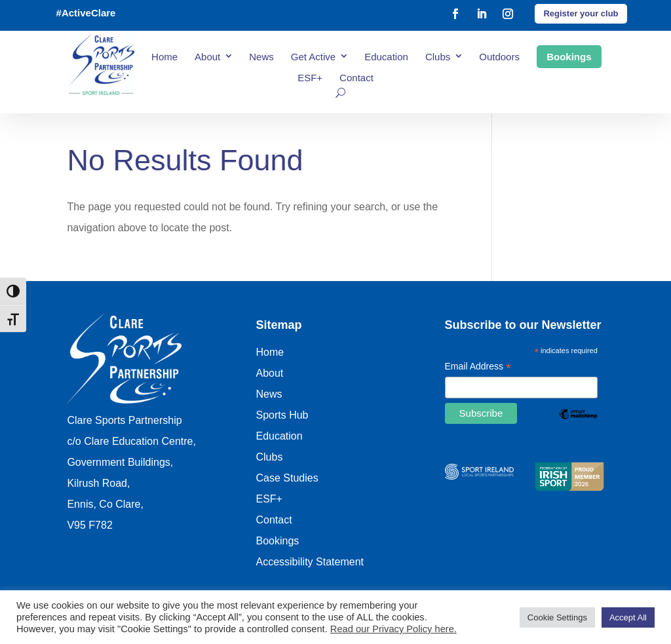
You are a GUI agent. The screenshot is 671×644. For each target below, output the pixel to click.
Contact (356, 78)
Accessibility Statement (310, 562)
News (261, 57)
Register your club (581, 13)
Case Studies (287, 478)
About (207, 57)
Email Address (478, 368)
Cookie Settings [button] (557, 617)
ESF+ (310, 78)
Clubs (438, 57)
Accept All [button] (628, 617)
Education (386, 57)
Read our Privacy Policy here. (393, 629)
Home (164, 57)
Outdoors (499, 57)
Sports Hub (282, 415)
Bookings (569, 57)
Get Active (313, 57)
